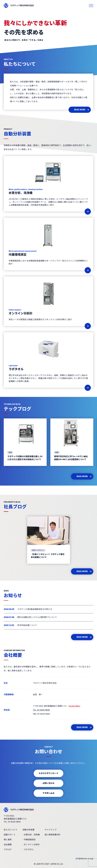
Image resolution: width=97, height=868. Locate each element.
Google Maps (74, 706)
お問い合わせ (48, 783)
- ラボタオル (28, 850)
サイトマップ (50, 830)
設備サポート (10, 835)
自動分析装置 (28, 830)
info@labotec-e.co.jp (84, 859)
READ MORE (80, 110)
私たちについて (11, 830)
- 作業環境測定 (29, 840)
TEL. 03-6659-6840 (41, 710)
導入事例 (8, 840)
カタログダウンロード (48, 773)
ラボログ (8, 850)
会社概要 (8, 845)
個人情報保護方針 (52, 835)
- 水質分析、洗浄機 (31, 835)
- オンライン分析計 (31, 845)
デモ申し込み (48, 793)
